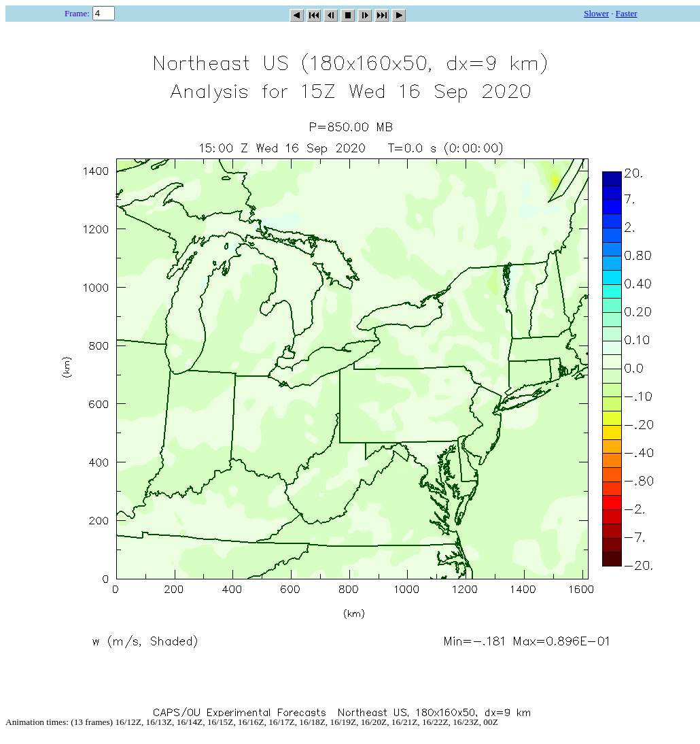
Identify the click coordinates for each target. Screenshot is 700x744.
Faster (627, 13)
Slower (596, 13)
